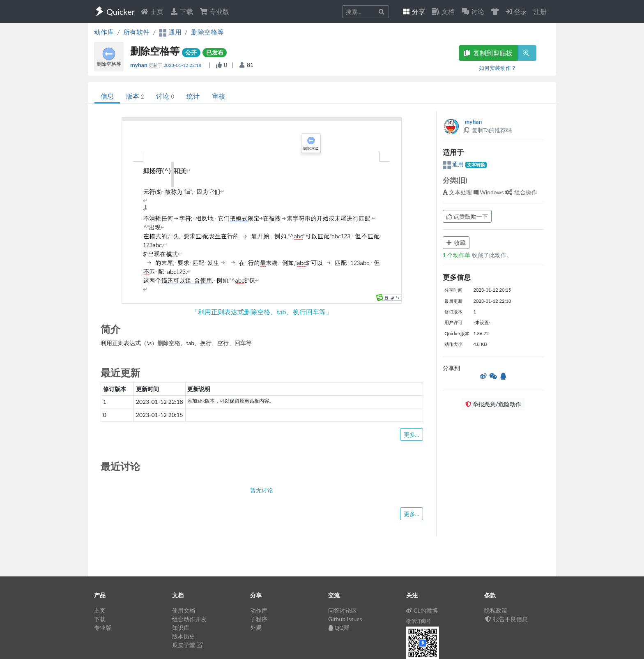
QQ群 (339, 628)
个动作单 (457, 255)
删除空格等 (207, 32)
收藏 (456, 243)
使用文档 (184, 610)
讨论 (165, 96)
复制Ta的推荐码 (488, 130)
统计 (193, 96)
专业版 (214, 11)
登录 (516, 11)
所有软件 (136, 32)
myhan (139, 65)
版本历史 (184, 636)
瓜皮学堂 (187, 645)
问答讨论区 (343, 610)
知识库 (181, 628)
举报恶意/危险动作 (493, 404)
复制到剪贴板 (488, 53)
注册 (540, 11)
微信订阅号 (419, 621)
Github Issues (345, 619)
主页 (152, 11)
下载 (182, 11)
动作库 (104, 32)
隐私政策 (496, 610)
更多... (412, 434)
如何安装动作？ (498, 68)
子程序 (259, 619)
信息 (107, 96)
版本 (135, 96)
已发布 (215, 52)
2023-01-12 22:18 (183, 65)
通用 (454, 164)
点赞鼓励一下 (467, 216)
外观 (256, 628)
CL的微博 (422, 610)
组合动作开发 (189, 619)
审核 (218, 96)
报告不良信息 (506, 619)
